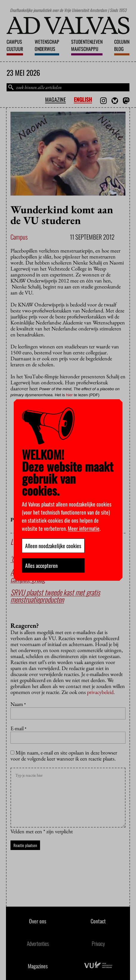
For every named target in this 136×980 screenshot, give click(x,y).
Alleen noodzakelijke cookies (53, 546)
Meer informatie (84, 528)
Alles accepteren (41, 565)
